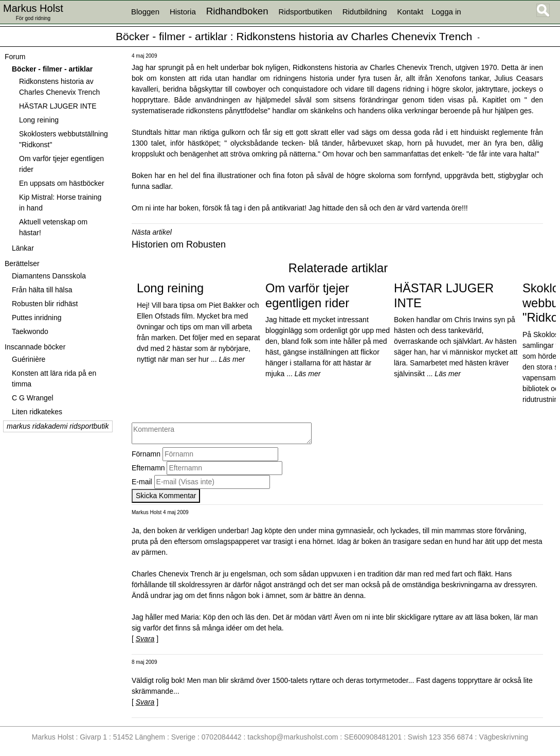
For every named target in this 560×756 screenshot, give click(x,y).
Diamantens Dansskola (49, 276)
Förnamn (146, 454)
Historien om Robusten (179, 244)
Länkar (23, 248)
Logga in (446, 12)
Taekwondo (30, 331)
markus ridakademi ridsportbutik (58, 426)
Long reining (39, 120)
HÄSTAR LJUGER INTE (58, 106)
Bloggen (145, 12)
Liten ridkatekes (37, 412)
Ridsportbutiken (305, 12)
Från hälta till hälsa (42, 290)
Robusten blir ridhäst (45, 304)
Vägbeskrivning (503, 737)
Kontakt (410, 12)
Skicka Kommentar (166, 496)
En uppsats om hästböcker (62, 183)
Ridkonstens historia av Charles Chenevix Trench (355, 36)
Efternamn (148, 468)
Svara (145, 639)
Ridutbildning (365, 12)
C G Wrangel (33, 398)
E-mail (142, 482)
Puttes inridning (37, 318)
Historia (183, 12)
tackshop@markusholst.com (293, 737)
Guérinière (29, 359)
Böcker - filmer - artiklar (171, 36)
